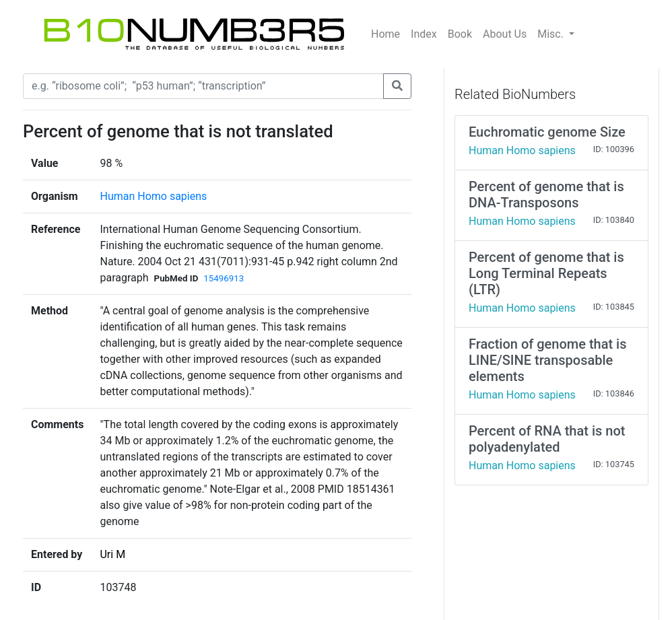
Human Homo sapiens (153, 196)
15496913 (224, 278)
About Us (505, 34)
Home (385, 34)
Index (424, 34)
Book (460, 34)
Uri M (112, 554)
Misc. (552, 34)
